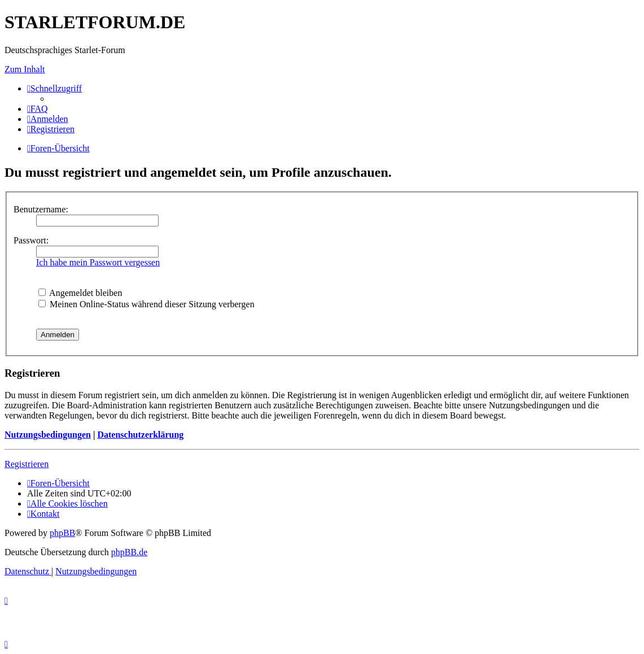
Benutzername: (41, 209)
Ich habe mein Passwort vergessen (98, 262)
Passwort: (31, 240)
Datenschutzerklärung (140, 435)
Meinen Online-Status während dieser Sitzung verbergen (146, 304)
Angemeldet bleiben (80, 293)
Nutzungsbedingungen (48, 435)
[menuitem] (38, 109)
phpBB (62, 533)
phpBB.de (129, 552)
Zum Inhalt (25, 69)
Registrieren (27, 464)
